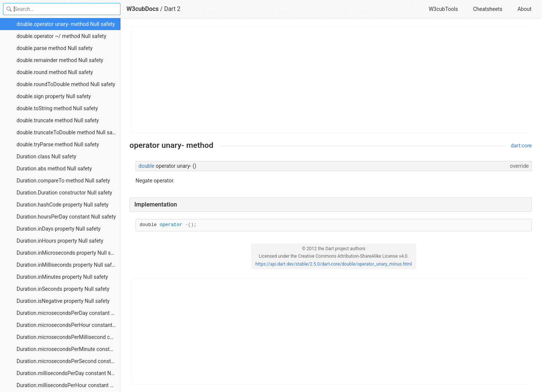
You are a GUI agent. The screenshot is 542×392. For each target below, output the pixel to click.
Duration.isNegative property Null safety (63, 301)
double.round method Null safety (55, 72)
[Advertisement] (331, 80)
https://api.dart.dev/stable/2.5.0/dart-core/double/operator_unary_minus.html (334, 264)
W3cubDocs (143, 9)
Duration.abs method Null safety (54, 169)
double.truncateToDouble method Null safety (69, 132)
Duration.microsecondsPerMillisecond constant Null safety (69, 337)
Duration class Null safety (46, 156)
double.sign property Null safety (54, 96)
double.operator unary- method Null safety (66, 24)
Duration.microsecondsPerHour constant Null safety (69, 325)
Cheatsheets (488, 9)
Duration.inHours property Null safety (60, 241)
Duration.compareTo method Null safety (63, 181)
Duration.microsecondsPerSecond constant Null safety (69, 361)
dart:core (521, 146)
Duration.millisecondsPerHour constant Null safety (69, 385)
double (146, 166)
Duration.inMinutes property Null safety (62, 277)
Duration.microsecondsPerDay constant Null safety (69, 313)
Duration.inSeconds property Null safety (63, 289)
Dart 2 (172, 9)
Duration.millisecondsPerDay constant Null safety (69, 373)
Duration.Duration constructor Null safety (64, 193)
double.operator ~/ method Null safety (61, 36)
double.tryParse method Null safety (58, 144)
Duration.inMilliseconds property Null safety (68, 265)
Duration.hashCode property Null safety (62, 205)
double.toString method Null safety (57, 108)
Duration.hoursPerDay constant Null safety (66, 217)
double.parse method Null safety (55, 48)
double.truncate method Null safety (58, 120)
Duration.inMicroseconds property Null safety (69, 253)
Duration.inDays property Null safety (59, 229)
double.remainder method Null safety (60, 60)
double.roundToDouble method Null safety (66, 84)
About (524, 9)
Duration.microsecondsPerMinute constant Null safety (69, 349)
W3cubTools (443, 9)
